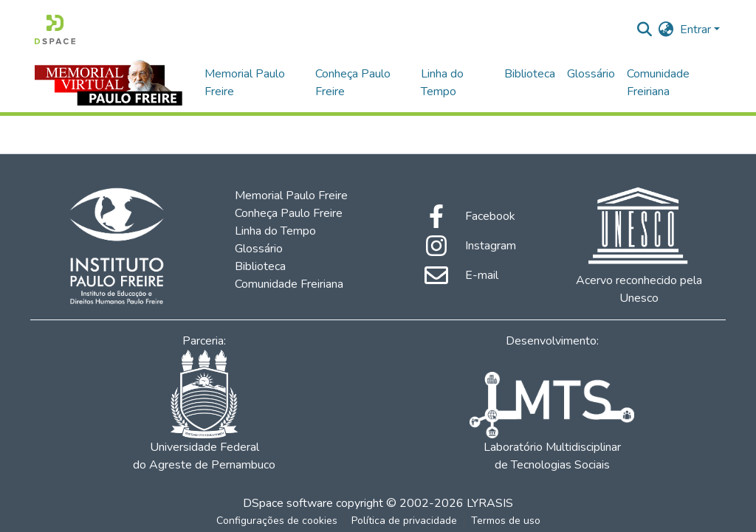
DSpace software (288, 503)
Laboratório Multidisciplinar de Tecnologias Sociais (551, 422)
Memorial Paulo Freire (245, 83)
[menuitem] (666, 30)
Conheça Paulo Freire (353, 83)
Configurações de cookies (277, 521)
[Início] (55, 30)
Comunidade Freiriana (658, 83)
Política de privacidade (404, 521)
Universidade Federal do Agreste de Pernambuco (204, 411)
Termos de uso (506, 521)
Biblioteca (530, 74)
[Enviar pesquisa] (645, 30)
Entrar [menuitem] (695, 30)
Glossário (591, 74)
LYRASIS (490, 503)
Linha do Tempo (442, 83)
